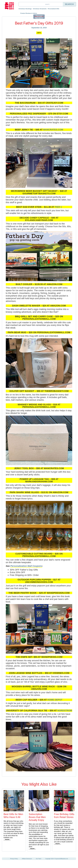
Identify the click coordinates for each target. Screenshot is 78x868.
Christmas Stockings (25, 9)
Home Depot (55, 700)
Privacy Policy (14, 859)
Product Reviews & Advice (29, 13)
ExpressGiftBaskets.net (61, 859)
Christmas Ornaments (40, 9)
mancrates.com (53, 130)
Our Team (39, 859)
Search (69, 4)
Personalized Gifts (53, 9)
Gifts (39, 33)
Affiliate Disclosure (27, 859)
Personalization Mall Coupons (26, 566)
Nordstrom (65, 711)
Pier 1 (58, 207)
